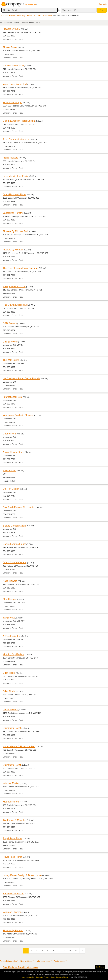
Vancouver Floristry (13, 213)
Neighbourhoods (43, 961)
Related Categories (8, 961)
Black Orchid (9, 470)
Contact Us (30, 977)
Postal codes (60, 961)
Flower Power (10, 47)
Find (102, 10)
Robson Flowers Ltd (13, 66)
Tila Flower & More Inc (15, 820)
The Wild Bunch (11, 360)
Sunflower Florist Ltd (14, 894)
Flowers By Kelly (12, 29)
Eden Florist (9, 673)
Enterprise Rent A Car (14, 286)
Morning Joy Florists (13, 654)
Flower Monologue (12, 102)
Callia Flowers (10, 342)
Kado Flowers (10, 581)
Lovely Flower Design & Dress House (22, 875)
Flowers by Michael (13, 250)
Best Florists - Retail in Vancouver (20, 967)
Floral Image (9, 599)
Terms (53, 977)
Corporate (39, 977)
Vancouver (48, 15)
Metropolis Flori (11, 802)
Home (23, 977)
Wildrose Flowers (12, 912)
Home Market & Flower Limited (19, 746)
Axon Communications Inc (16, 139)
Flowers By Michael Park (16, 231)
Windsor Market (11, 783)
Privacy (47, 977)
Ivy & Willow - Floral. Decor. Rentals (21, 378)
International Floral (13, 397)
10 (76, 951)
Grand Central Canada (15, 562)
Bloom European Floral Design (19, 121)
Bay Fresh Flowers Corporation (19, 507)
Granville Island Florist (14, 194)
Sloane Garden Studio (14, 526)
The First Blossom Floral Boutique (21, 268)
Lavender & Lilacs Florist (16, 176)
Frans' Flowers (10, 158)
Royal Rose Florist (12, 838)
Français (103, 4)
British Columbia (34, 15)
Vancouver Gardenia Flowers (18, 415)
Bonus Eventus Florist (14, 544)
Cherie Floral (10, 434)
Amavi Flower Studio (14, 452)
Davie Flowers (10, 710)
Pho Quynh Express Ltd (15, 305)
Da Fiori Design (11, 489)
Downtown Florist (12, 728)
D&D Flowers (10, 323)
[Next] (82, 951)
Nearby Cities (26, 961)
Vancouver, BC (69, 10)
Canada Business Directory (13, 15)
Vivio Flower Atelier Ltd (15, 84)
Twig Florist (9, 618)
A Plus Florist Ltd (12, 636)
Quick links (100, 967)
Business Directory (63, 977)
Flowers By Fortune (13, 930)
